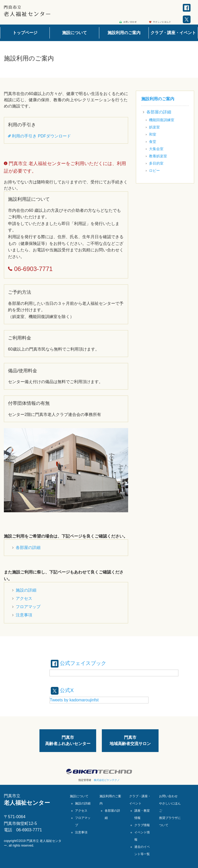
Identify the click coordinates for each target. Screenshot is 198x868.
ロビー (154, 171)
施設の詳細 (26, 590)
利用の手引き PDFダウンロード (39, 136)
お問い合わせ (168, 796)
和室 (153, 134)
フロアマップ (28, 607)
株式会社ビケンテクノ (107, 780)
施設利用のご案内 (124, 33)
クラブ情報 (142, 825)
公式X (62, 690)
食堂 (153, 142)
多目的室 (156, 163)
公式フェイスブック (79, 663)
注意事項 (24, 615)
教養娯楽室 (158, 156)
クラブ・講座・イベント (173, 33)
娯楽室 (154, 127)
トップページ (25, 33)
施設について (75, 33)
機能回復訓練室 (162, 120)
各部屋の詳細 (28, 548)
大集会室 (156, 149)
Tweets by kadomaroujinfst (74, 700)
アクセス (24, 598)
